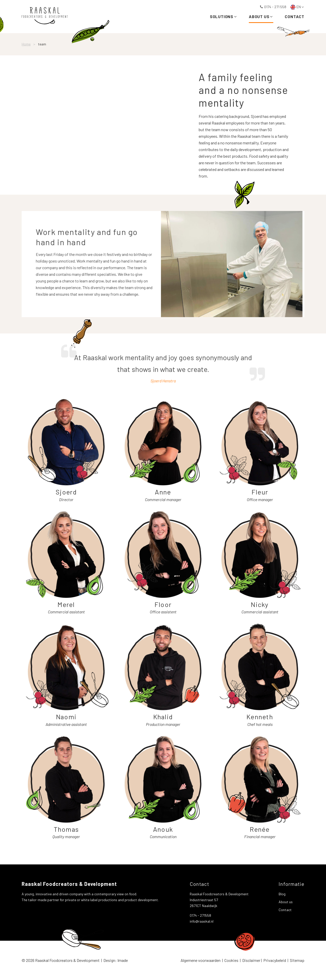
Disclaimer (251, 960)
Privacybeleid (275, 960)
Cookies (231, 960)
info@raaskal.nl (202, 921)
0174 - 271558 (200, 915)
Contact (295, 17)
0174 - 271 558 (273, 7)
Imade (123, 960)
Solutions (224, 17)
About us (261, 17)
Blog (282, 894)
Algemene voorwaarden (201, 960)
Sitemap (297, 960)
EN (297, 7)
